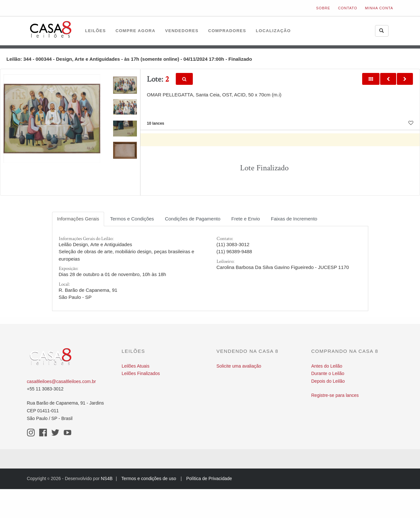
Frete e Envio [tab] (246, 219)
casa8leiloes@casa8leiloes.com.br (62, 381)
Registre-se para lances (335, 395)
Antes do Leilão (327, 366)
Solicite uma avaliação (239, 366)
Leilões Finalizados (141, 373)
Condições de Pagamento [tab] (193, 219)
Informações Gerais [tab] (78, 219)
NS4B (107, 478)
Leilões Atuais (136, 366)
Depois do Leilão (328, 381)
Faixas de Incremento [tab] (294, 219)
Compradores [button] (227, 31)
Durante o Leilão (328, 373)
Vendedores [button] (182, 31)
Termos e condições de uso (149, 478)
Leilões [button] (96, 31)
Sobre (323, 8)
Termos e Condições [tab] (132, 219)
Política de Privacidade (209, 478)
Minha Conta (379, 8)
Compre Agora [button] (136, 31)
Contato (348, 8)
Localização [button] (273, 31)
